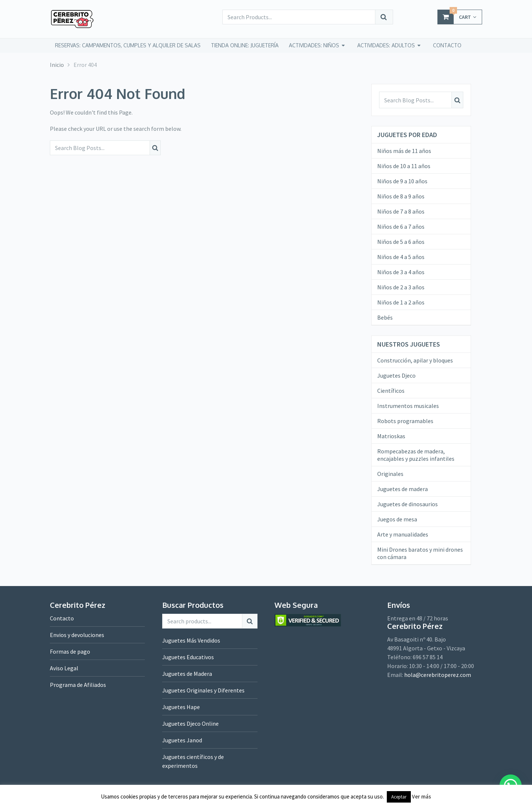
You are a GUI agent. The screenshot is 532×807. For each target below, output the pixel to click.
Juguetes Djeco (396, 375)
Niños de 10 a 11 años (404, 166)
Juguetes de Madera (187, 674)
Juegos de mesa (397, 519)
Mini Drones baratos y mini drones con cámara (420, 553)
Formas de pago (70, 651)
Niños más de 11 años (404, 151)
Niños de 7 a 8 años (401, 211)
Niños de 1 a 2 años (401, 302)
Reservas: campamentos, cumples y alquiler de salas (128, 45)
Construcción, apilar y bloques (415, 360)
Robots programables (405, 421)
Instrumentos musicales (408, 406)
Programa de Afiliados (78, 685)
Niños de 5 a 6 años (401, 242)
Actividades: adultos (386, 45)
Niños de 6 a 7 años (401, 227)
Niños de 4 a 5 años (401, 257)
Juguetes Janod (182, 740)
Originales (390, 474)
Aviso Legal (64, 668)
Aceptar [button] (399, 797)
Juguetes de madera (403, 489)
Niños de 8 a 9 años (401, 196)
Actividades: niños (314, 45)
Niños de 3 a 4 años (401, 272)
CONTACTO (447, 45)
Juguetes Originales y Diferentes (203, 690)
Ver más (422, 796)
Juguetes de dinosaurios (407, 504)
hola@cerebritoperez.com (438, 675)
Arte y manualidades (403, 534)
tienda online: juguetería (245, 45)
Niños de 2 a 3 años (401, 287)
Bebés (385, 317)
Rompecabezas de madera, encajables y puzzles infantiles (416, 455)
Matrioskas (391, 436)
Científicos (391, 391)
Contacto (62, 618)
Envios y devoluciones (77, 635)
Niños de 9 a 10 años (402, 181)
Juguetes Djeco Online (190, 723)
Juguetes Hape (181, 707)
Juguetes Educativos (188, 657)
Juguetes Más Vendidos (191, 640)
